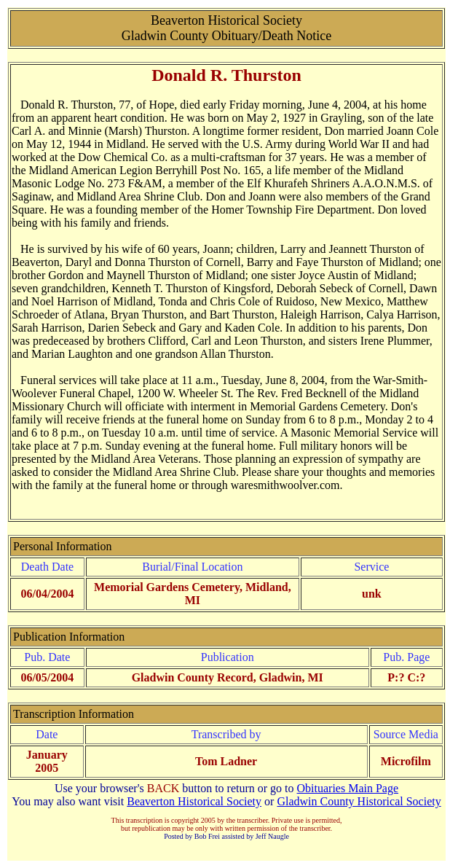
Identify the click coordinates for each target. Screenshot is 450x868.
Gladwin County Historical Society (359, 801)
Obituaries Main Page (348, 788)
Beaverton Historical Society (194, 801)
